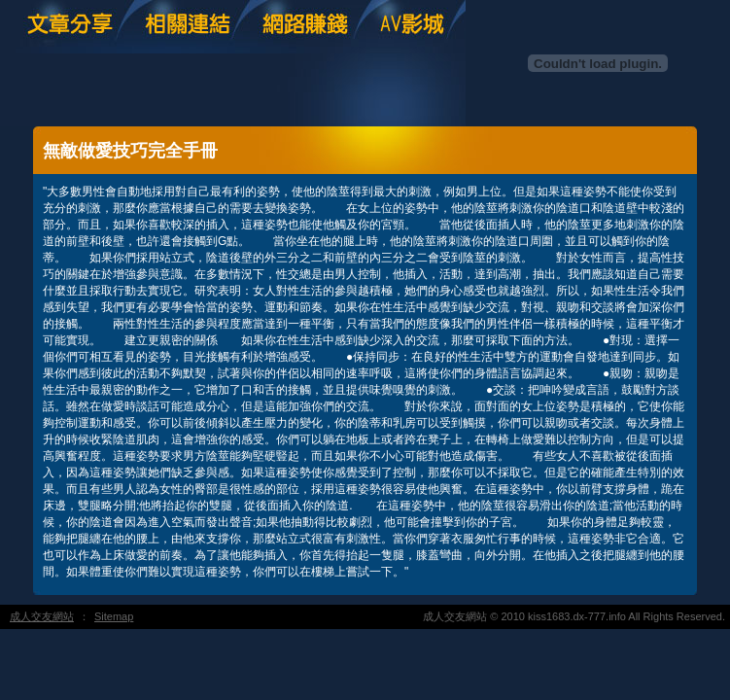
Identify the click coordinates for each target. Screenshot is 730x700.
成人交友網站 (42, 616)
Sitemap (114, 616)
